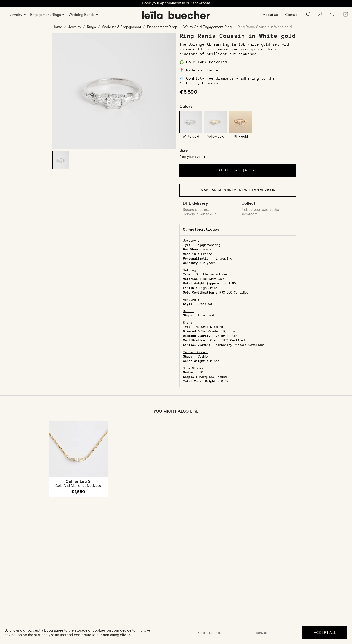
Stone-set (205, 304)
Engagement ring (208, 245)
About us (270, 15)
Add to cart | (238, 170)
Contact (292, 15)
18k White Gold (214, 279)
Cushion (203, 357)
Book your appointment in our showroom (176, 3)
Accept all (325, 633)
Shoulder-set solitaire (211, 275)
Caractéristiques (201, 230)
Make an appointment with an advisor (238, 190)
